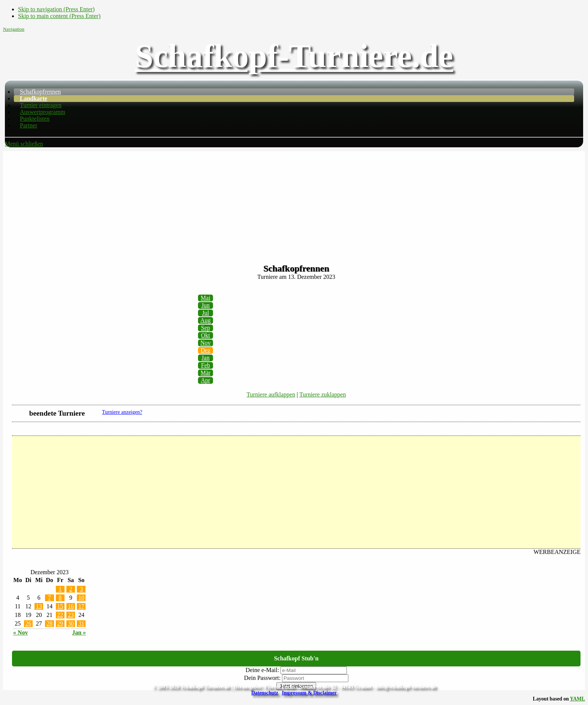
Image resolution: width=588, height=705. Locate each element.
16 (71, 606)
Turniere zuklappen (322, 394)
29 (60, 623)
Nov (205, 343)
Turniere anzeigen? (122, 412)
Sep (205, 328)
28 (49, 623)
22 (60, 615)
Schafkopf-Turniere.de (294, 56)
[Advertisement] (294, 204)
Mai (205, 298)
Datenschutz (265, 693)
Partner (28, 125)
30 (71, 623)
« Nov (21, 632)
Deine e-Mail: (262, 670)
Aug (205, 320)
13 (39, 606)
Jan (205, 358)
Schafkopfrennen (40, 92)
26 (28, 623)
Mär (206, 373)
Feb (205, 365)
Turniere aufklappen (271, 394)
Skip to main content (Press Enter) (59, 16)
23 (71, 615)
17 (81, 606)
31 (81, 623)
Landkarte (34, 98)
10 (81, 598)
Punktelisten (35, 119)
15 (60, 606)
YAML (577, 699)
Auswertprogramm (43, 112)
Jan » (79, 632)
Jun (205, 305)
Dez (205, 350)
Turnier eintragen (41, 105)
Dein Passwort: (262, 678)
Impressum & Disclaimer (309, 693)
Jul (206, 313)
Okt (205, 335)
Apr (206, 380)
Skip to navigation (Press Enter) (56, 9)
